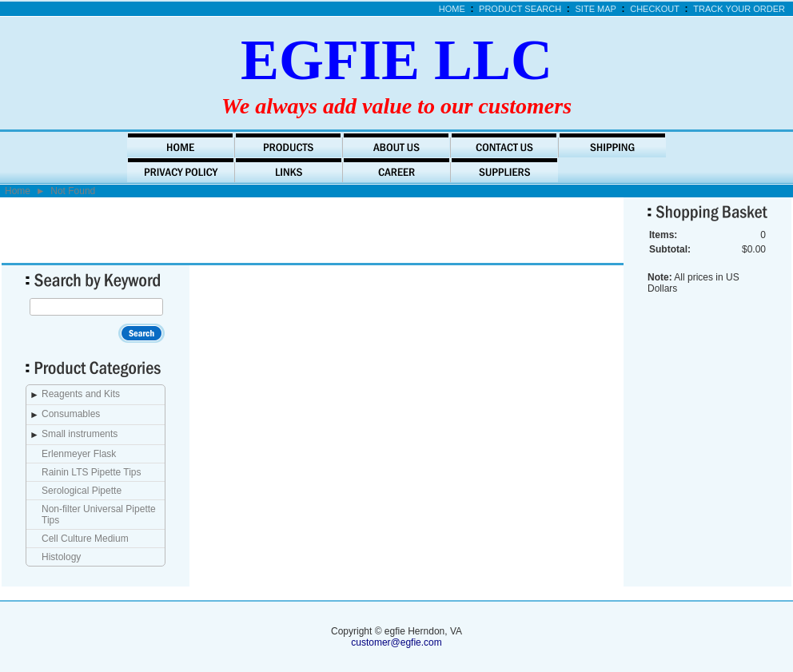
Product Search (520, 9)
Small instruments (80, 434)
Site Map (596, 9)
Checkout (655, 9)
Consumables (71, 414)
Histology (61, 557)
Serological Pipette (82, 491)
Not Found (73, 191)
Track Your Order (739, 9)
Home (452, 9)
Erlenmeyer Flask (79, 454)
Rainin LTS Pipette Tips (92, 472)
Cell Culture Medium (85, 539)
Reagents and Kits (81, 394)
